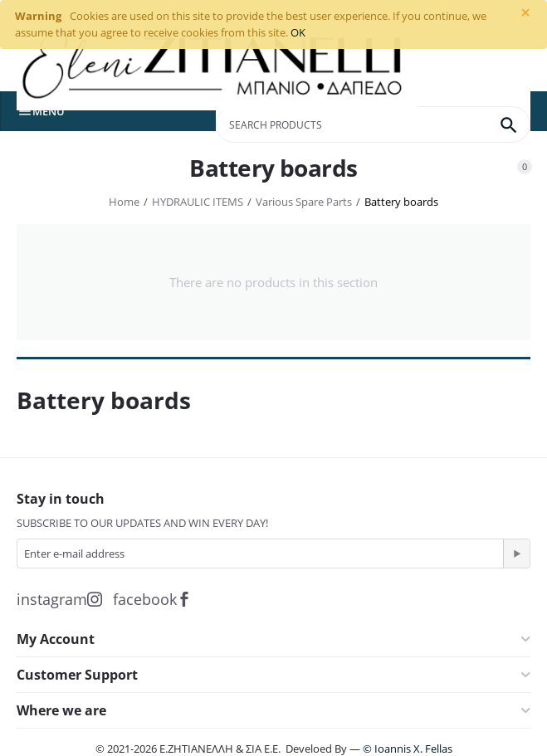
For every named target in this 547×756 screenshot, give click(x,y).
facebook (152, 599)
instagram (59, 599)
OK (298, 32)
